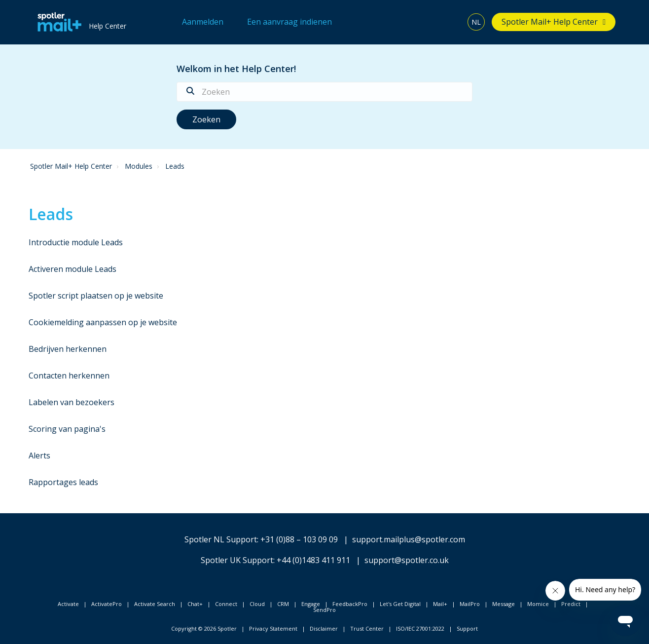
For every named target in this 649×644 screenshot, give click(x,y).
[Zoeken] (324, 92)
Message (504, 604)
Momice (538, 604)
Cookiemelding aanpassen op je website (103, 322)
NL (476, 22)
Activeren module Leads (72, 269)
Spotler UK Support (237, 560)
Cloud (257, 604)
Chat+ (195, 604)
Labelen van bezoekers (72, 402)
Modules (139, 166)
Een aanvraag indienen (289, 22)
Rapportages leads (63, 482)
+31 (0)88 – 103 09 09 (299, 539)
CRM (283, 604)
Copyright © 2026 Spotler (204, 628)
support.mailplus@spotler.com (409, 539)
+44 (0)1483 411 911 (313, 560)
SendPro (324, 610)
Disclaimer (324, 628)
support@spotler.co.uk (407, 560)
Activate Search (155, 604)
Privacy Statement (273, 628)
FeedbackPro (350, 604)
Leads (175, 166)
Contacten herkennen (69, 376)
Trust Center (367, 628)
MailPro (470, 604)
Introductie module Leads (76, 242)
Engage (311, 604)
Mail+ (440, 604)
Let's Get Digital (400, 604)
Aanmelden (203, 22)
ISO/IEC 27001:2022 (420, 628)
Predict (571, 604)
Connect (226, 604)
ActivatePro (107, 604)
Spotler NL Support (221, 539)
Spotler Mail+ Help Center (550, 22)
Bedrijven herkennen (68, 349)
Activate (68, 604)
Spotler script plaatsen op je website (96, 296)
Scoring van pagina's (67, 429)
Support (467, 628)
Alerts (39, 455)
